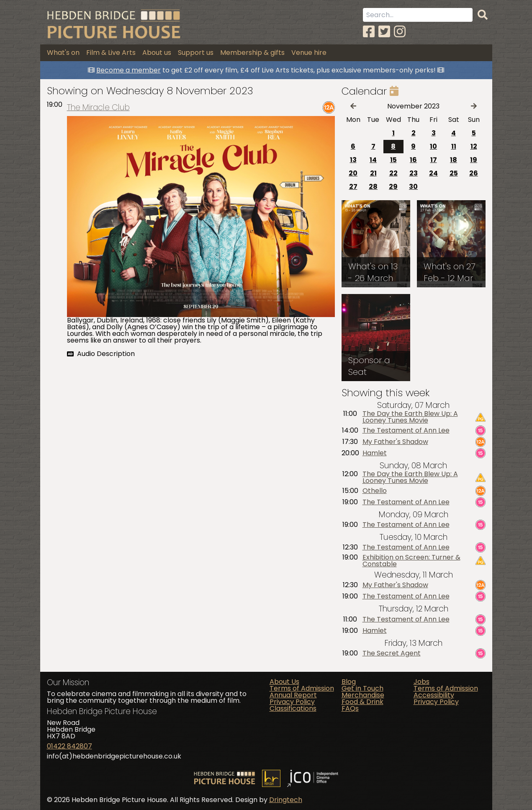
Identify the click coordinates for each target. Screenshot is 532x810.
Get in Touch (362, 688)
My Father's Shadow (395, 442)
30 (413, 187)
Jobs (421, 682)
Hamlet (375, 453)
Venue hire (309, 53)
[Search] (483, 15)
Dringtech (286, 800)
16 (413, 160)
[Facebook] (369, 32)
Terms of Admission (302, 688)
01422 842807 (69, 746)
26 (474, 173)
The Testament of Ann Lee (406, 431)
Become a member (129, 70)
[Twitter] (384, 32)
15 (393, 160)
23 (414, 173)
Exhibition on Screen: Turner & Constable (411, 561)
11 (454, 146)
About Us (284, 682)
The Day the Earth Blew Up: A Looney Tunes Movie (410, 417)
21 (373, 173)
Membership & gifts (252, 53)
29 (393, 187)
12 (474, 146)
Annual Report (293, 695)
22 (393, 173)
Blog (349, 682)
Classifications (293, 708)
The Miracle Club (98, 107)
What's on (63, 53)
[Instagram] (400, 32)
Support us (196, 53)
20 (353, 173)
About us (157, 53)
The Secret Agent (392, 653)
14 (373, 160)
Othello (375, 491)
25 (454, 173)
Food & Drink (362, 702)
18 (454, 160)
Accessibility (434, 695)
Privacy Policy (292, 702)
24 (433, 173)
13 (353, 160)
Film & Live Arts (111, 53)
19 (474, 160)
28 (373, 187)
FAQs (350, 708)
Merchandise (363, 695)
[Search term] (418, 15)
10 (433, 146)
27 (353, 187)
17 (434, 160)
